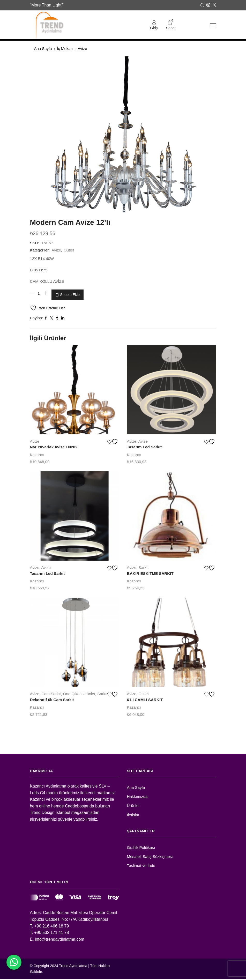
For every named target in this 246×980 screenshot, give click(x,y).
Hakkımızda (138, 796)
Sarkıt (143, 566)
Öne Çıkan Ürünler (79, 692)
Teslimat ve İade (142, 867)
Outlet (69, 250)
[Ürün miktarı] (39, 294)
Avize (82, 49)
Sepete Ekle (70, 294)
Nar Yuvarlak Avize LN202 (55, 445)
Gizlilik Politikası (142, 848)
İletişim (133, 815)
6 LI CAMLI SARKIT (146, 698)
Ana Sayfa (43, 49)
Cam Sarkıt (51, 692)
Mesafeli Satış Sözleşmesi (151, 857)
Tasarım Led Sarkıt (145, 445)
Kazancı (37, 453)
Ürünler (134, 805)
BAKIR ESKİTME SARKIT (152, 572)
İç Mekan (65, 49)
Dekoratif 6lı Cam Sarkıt (53, 698)
